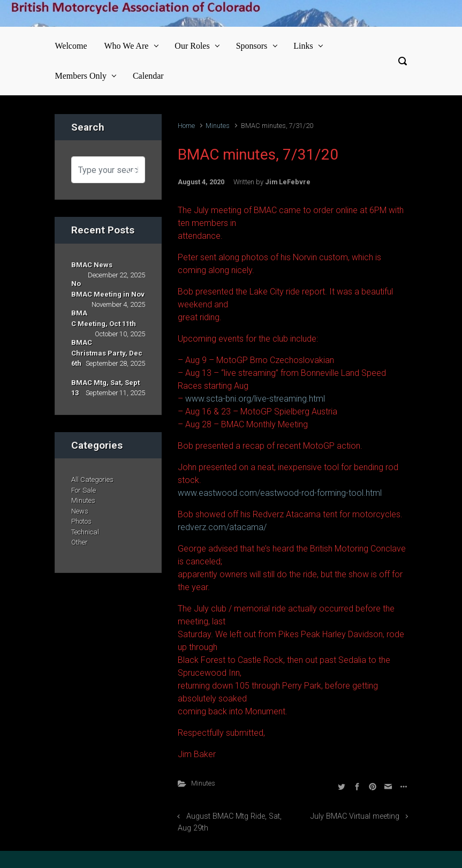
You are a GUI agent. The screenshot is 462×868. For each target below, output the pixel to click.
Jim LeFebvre (288, 182)
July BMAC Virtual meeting (355, 816)
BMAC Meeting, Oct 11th (104, 318)
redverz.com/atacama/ (222, 527)
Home (186, 126)
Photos (81, 521)
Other (79, 542)
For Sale (84, 490)
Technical (85, 532)
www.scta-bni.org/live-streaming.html (255, 399)
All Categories (92, 480)
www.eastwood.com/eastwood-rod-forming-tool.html (280, 493)
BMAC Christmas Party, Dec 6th (107, 353)
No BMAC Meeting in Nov (108, 289)
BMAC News (92, 265)
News (80, 511)
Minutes (218, 126)
